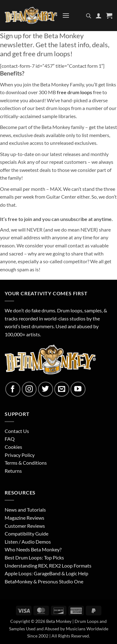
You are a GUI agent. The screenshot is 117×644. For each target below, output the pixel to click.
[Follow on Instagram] (29, 389)
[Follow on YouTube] (78, 389)
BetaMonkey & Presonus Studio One (44, 581)
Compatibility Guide (27, 534)
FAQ (10, 439)
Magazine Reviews (24, 518)
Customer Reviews (25, 526)
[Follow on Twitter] (46, 389)
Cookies (13, 447)
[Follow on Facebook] (13, 389)
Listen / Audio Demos (28, 542)
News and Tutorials (25, 510)
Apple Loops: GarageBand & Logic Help (46, 573)
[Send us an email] (62, 389)
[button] (66, 15)
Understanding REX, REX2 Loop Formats (48, 566)
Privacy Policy (20, 455)
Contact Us (17, 431)
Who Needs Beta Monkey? (33, 549)
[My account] (99, 16)
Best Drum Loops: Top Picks (34, 557)
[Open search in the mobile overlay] (89, 16)
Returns (13, 471)
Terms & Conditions (26, 463)
